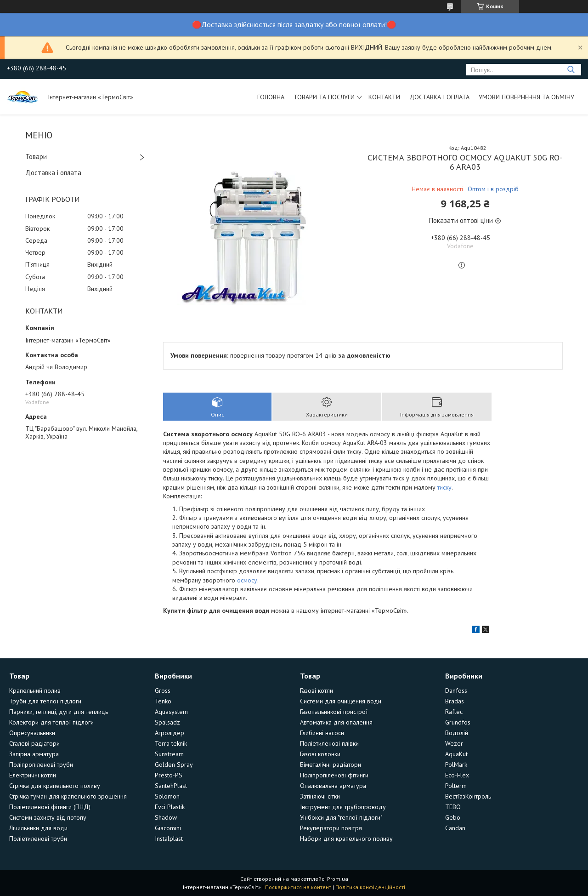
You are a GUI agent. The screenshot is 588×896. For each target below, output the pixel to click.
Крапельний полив (35, 691)
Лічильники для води (38, 828)
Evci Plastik (170, 807)
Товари (36, 157)
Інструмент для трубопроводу (343, 807)
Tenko (163, 701)
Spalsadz (167, 722)
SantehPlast (171, 786)
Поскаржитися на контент (298, 887)
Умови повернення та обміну (526, 97)
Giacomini (168, 828)
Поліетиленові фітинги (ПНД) (50, 807)
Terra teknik (171, 743)
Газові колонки (320, 754)
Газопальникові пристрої (334, 712)
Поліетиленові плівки (329, 743)
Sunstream (169, 754)
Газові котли (317, 691)
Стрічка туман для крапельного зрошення (68, 796)
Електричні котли (33, 775)
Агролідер (170, 733)
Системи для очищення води (341, 701)
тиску (444, 487)
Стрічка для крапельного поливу (55, 786)
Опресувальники (32, 733)
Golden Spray (174, 765)
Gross (163, 691)
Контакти (384, 97)
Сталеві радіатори (34, 743)
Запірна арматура (34, 754)
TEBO (453, 807)
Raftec (454, 712)
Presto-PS (169, 775)
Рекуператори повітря (331, 828)
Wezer (454, 743)
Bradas (455, 701)
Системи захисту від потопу (48, 817)
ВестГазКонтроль (468, 796)
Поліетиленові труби (38, 839)
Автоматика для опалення (336, 722)
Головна (271, 97)
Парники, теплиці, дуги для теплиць (59, 712)
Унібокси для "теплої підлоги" (341, 817)
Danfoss (456, 691)
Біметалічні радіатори (331, 765)
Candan (455, 828)
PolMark (456, 765)
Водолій (457, 733)
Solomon (167, 796)
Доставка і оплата (439, 97)
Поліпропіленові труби (41, 765)
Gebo (453, 817)
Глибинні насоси (322, 733)
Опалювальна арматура (333, 786)
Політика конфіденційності (370, 887)
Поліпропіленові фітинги (334, 775)
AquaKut (456, 754)
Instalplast (169, 839)
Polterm (456, 786)
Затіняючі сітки (320, 796)
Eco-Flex (457, 775)
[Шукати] (571, 70)
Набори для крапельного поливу (346, 839)
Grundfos (458, 722)
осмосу (247, 580)
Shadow (166, 817)
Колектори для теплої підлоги (51, 722)
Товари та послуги (324, 97)
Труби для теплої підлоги (45, 701)
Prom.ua (338, 879)
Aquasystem (171, 712)
